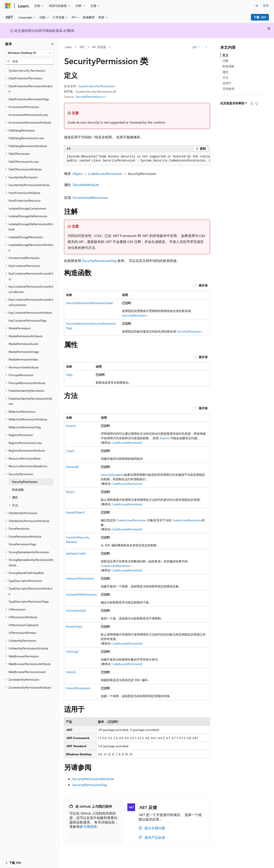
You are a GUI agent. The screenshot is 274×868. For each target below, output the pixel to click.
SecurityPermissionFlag (99, 261)
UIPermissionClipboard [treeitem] (23, 625)
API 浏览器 (99, 47)
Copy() (70, 451)
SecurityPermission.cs (90, 97)
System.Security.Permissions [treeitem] (27, 70)
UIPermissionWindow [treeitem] (22, 633)
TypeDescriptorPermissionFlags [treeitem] (29, 601)
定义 (225, 55)
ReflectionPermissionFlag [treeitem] (25, 427)
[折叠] (52, 44)
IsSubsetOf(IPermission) (81, 594)
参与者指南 (88, 826)
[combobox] (29, 53)
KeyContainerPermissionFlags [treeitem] (28, 320)
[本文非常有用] (252, 104)
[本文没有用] (257, 104)
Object (77, 174)
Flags (69, 375)
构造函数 (228, 66)
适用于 (227, 83)
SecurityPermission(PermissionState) (89, 303)
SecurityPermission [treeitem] (25, 482)
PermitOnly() (74, 626)
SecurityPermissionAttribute (93, 779)
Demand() (72, 467)
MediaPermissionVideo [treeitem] (23, 359)
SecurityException (112, 475)
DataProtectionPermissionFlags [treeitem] (29, 99)
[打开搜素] (257, 6)
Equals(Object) (75, 512)
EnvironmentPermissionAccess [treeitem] (28, 115)
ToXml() (71, 672)
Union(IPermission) (78, 688)
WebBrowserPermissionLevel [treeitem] (27, 672)
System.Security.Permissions (97, 86)
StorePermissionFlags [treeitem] (22, 544)
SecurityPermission (134, 315)
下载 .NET (260, 17)
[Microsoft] (8, 6)
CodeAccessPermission (105, 174)
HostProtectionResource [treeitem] (25, 200)
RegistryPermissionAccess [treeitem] (25, 443)
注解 (225, 61)
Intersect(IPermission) (80, 578)
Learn (68, 47)
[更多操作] (206, 47)
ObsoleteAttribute (86, 185)
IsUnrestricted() (76, 610)
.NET (82, 47)
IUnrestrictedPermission (90, 197)
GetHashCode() (76, 553)
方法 (225, 78)
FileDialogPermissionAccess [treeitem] (26, 138)
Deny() (70, 492)
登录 (266, 5)
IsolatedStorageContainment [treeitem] (27, 208)
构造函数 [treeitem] (18, 490)
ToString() (72, 651)
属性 (225, 72)
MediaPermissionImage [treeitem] (24, 352)
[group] (137, 159)
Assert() (71, 426)
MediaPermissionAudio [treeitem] (23, 344)
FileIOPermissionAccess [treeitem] (24, 162)
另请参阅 (228, 89)
